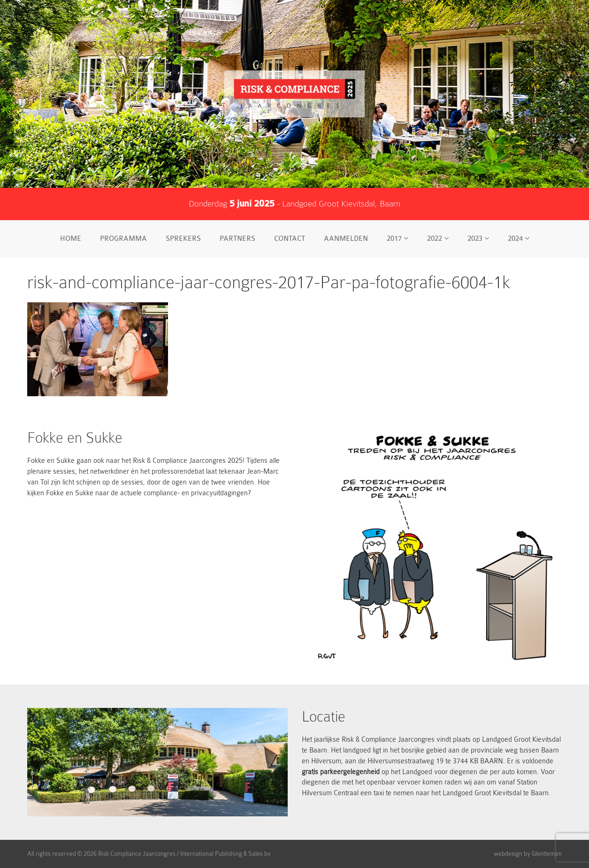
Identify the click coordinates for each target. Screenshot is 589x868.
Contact (290, 239)
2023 (478, 238)
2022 (438, 238)
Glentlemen (547, 854)
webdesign (508, 854)
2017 (398, 238)
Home (71, 239)
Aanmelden (346, 239)
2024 (519, 238)
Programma (123, 239)
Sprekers (183, 239)
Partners (237, 239)
